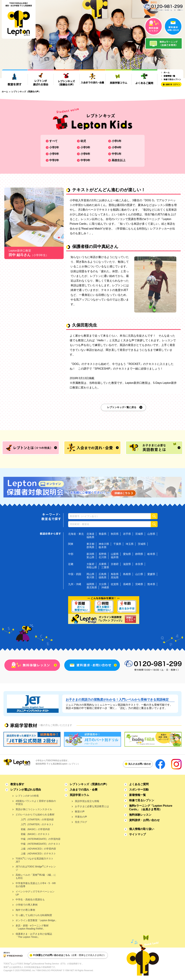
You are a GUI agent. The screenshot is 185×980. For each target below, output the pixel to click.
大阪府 (90, 564)
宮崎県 (139, 584)
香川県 (90, 577)
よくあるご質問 (139, 784)
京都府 (115, 564)
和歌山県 (92, 567)
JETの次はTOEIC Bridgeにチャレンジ (36, 868)
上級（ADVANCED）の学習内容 (38, 849)
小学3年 (85, 147)
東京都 (90, 544)
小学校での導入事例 (27, 905)
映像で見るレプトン (142, 800)
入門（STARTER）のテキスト (37, 824)
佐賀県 (115, 584)
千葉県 (117, 544)
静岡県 (139, 554)
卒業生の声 (81, 817)
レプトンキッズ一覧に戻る (122, 407)
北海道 (90, 534)
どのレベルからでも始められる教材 (35, 814)
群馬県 (90, 547)
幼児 (83, 141)
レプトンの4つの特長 (27, 796)
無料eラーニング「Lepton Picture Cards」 (151, 808)
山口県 (139, 574)
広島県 (103, 574)
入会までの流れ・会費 (84, 790)
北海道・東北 (76, 534)
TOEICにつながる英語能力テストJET (35, 860)
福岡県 (90, 584)
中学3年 (85, 160)
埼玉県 (130, 544)
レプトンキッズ (89, 784)
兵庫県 (103, 564)
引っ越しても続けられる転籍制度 (34, 915)
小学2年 (54, 147)
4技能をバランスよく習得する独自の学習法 (36, 802)
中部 (71, 554)
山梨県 (115, 554)
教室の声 (80, 812)
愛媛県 (151, 574)
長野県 (103, 554)
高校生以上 (119, 160)
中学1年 (117, 154)
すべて (53, 141)
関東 (71, 544)
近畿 (71, 564)
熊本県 (151, 584)
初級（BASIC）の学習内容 (35, 829)
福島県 (90, 537)
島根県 (127, 574)
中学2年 (54, 160)
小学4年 (117, 147)
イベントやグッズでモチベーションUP (35, 893)
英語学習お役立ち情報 (87, 801)
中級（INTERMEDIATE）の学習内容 (41, 839)
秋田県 (115, 534)
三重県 (105, 567)
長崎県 (127, 584)
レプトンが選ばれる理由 (26, 790)
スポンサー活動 (139, 790)
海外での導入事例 (25, 910)
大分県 (103, 584)
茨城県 (142, 544)
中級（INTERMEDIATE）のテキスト (41, 844)
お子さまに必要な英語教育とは (92, 806)
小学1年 (117, 141)
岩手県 (127, 534)
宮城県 (139, 534)
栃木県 (103, 547)
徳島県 (103, 577)
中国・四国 (75, 574)
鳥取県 (115, 574)
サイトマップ (137, 834)
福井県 (115, 557)
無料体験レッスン (140, 815)
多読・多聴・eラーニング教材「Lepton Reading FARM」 (32, 927)
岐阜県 (151, 554)
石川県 (103, 557)
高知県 (115, 577)
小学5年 (54, 154)
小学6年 (85, 154)
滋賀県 (127, 564)
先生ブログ (81, 822)
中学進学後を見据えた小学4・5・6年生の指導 (36, 885)
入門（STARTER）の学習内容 (37, 820)
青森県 (103, 534)
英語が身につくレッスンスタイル (34, 809)
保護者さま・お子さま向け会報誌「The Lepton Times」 (34, 935)
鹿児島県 (92, 587)
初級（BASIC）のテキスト (35, 834)
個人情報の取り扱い (142, 829)
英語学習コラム (79, 795)
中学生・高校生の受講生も (30, 899)
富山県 (90, 557)
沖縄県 (105, 587)
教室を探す (17, 784)
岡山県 (90, 574)
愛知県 (127, 554)
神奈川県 (104, 544)
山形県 (151, 534)
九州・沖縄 (75, 584)
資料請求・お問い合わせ (144, 820)
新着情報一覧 (137, 795)
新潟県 (90, 554)
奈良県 (139, 564)
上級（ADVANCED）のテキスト (38, 854)
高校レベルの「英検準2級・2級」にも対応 (36, 876)
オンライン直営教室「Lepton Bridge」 (36, 920)
